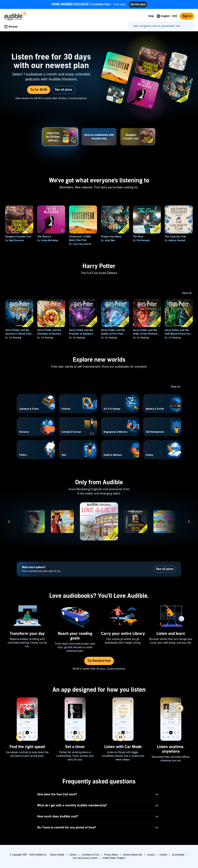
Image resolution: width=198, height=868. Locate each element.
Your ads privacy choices (85, 858)
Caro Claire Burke (82, 244)
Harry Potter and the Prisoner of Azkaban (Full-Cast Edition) (81, 334)
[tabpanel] (99, 78)
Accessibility (178, 855)
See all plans (64, 90)
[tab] (60, 137)
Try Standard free (99, 661)
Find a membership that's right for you (41, 569)
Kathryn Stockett (177, 240)
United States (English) (114, 858)
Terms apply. (89, 4)
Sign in (187, 16)
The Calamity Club (175, 237)
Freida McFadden (50, 240)
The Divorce (44, 237)
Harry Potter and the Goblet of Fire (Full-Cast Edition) (113, 334)
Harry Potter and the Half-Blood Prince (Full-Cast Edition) (179, 334)
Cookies (163, 855)
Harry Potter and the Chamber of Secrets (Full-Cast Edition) (49, 334)
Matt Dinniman (17, 240)
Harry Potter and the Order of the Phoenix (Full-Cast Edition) (145, 334)
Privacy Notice (111, 855)
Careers (73, 855)
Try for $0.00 (39, 90)
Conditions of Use (90, 855)
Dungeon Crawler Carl (18, 237)
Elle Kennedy (143, 240)
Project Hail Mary (111, 237)
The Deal (138, 237)
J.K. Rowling (15, 338)
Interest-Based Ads (133, 855)
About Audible (57, 855)
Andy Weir (110, 240)
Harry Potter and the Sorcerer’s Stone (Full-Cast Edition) (19, 334)
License (151, 855)
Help (151, 16)
